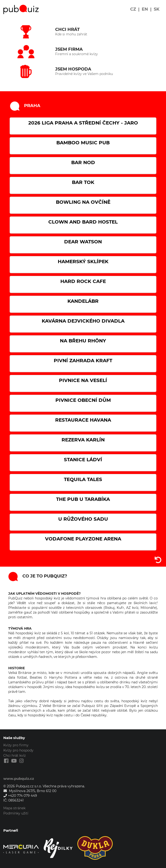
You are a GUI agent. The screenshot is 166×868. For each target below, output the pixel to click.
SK (157, 9)
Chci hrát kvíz (15, 756)
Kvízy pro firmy (16, 745)
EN (145, 9)
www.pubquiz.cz (19, 779)
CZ (133, 9)
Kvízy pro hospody (18, 750)
